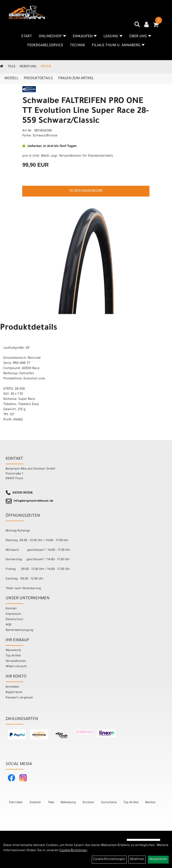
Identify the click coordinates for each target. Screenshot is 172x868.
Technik (77, 46)
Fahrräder (16, 803)
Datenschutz (14, 620)
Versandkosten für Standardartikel (85, 156)
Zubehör (35, 803)
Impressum (13, 614)
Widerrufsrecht (16, 667)
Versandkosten (16, 661)
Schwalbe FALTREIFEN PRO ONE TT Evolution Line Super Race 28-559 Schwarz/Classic (86, 112)
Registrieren (14, 692)
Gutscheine (109, 803)
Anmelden (12, 687)
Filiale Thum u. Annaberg (118, 46)
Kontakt (11, 609)
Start (27, 37)
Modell (11, 79)
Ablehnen (137, 859)
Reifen (46, 67)
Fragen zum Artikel (76, 79)
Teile (12, 67)
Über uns (140, 37)
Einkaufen (85, 37)
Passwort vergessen (19, 698)
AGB (8, 625)
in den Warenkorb (86, 191)
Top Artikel (13, 656)
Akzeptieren (158, 859)
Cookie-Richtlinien (73, 851)
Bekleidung (68, 803)
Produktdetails (38, 79)
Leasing (113, 37)
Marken (150, 803)
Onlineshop (52, 37)
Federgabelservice (45, 46)
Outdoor (88, 803)
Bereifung (28, 67)
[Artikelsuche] (137, 26)
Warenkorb (13, 650)
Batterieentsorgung (19, 630)
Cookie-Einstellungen (109, 859)
